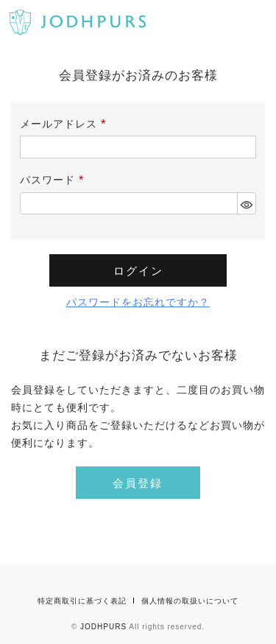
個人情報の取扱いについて (190, 601)
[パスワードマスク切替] (246, 204)
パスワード (54, 180)
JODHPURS (103, 627)
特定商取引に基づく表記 (82, 601)
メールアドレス (66, 124)
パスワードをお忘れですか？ (138, 302)
